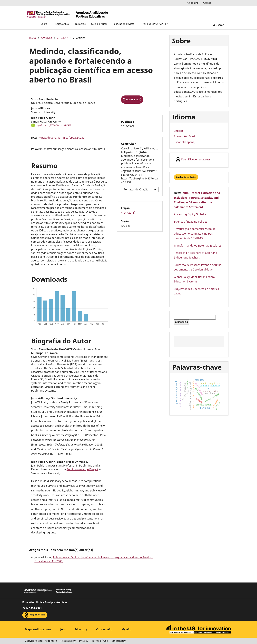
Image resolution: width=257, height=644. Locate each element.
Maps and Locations (38, 629)
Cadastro (193, 3)
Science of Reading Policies (191, 222)
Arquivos (46, 38)
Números (80, 24)
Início (33, 38)
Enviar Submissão (186, 177)
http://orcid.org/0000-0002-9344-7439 (54, 125)
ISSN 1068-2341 (32, 608)
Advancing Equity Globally (190, 214)
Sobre (44, 24)
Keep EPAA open (35, 615)
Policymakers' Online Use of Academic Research (83, 557)
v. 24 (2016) (64, 38)
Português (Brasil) (185, 136)
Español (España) (185, 142)
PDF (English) (133, 99)
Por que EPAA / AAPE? (155, 24)
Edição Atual (62, 24)
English (178, 131)
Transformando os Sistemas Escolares (198, 246)
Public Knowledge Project (82, 469)
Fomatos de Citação (136, 189)
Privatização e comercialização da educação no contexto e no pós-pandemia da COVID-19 (195, 234)
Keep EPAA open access (193, 160)
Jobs (63, 629)
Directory (81, 629)
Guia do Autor (99, 24)
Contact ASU (104, 629)
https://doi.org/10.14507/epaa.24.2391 (62, 138)
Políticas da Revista (124, 24)
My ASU (127, 629)
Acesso (207, 3)
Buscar (218, 25)
